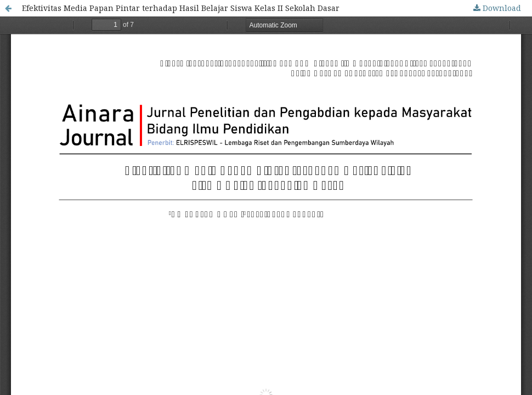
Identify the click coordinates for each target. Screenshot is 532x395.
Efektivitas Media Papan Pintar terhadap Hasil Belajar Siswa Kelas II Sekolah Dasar (181, 8)
